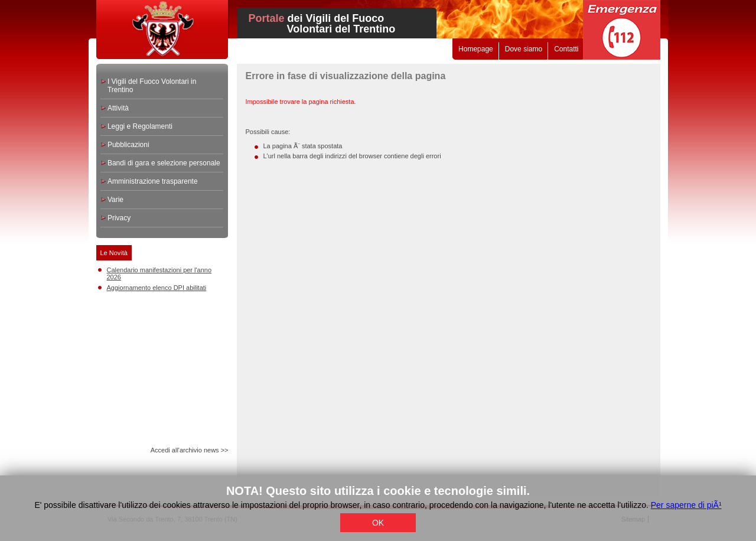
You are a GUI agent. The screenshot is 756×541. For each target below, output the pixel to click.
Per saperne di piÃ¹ (686, 505)
